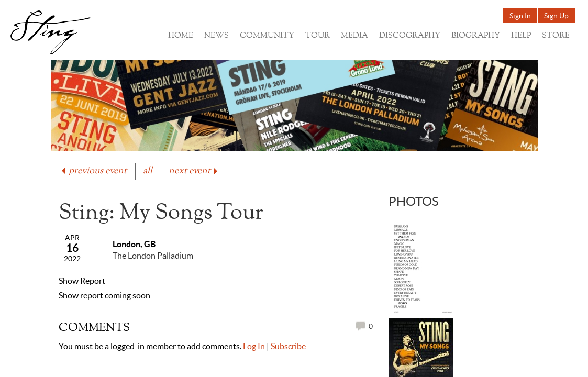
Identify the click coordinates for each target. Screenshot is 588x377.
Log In (254, 346)
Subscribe (288, 346)
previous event (93, 171)
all (148, 171)
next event (194, 171)
